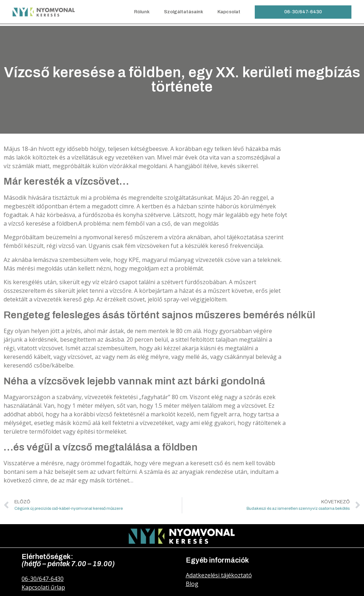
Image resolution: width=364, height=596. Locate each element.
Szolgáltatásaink (183, 12)
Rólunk (142, 12)
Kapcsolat (229, 12)
